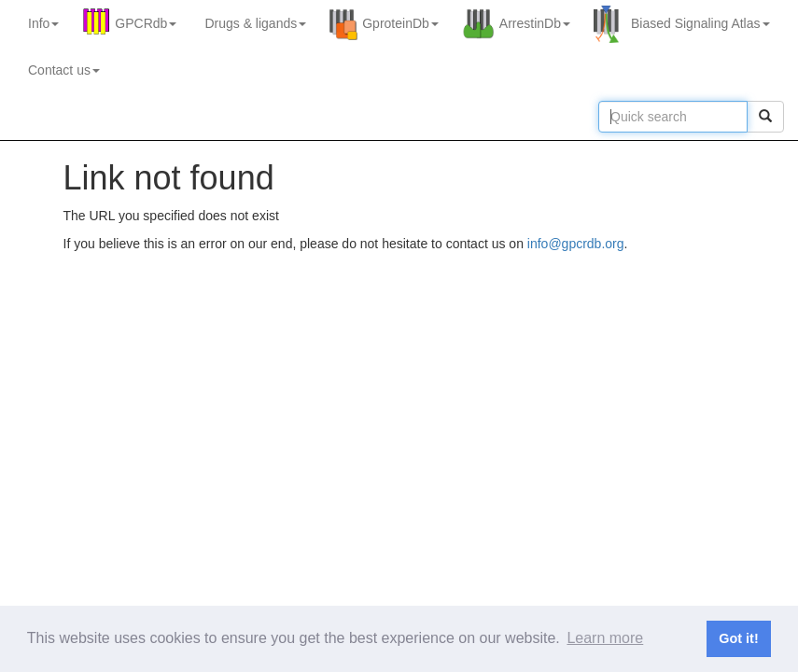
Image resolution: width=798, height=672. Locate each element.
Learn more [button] (605, 638)
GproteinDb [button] (400, 23)
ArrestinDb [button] (535, 23)
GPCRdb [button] (146, 23)
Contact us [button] (64, 70)
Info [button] (43, 23)
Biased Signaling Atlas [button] (700, 23)
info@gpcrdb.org (576, 244)
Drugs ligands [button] (255, 23)
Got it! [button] (738, 638)
